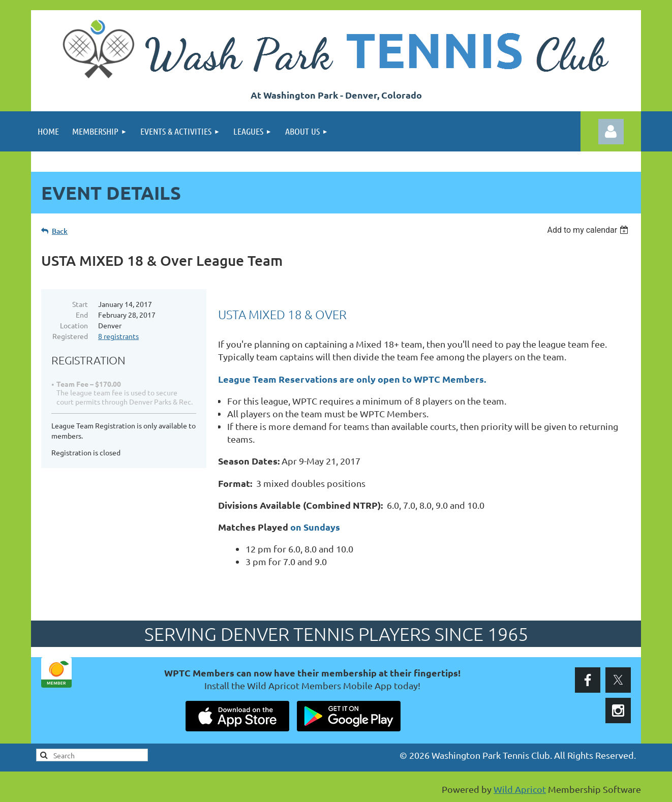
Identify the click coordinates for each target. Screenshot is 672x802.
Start (80, 304)
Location (74, 325)
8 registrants (118, 336)
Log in (611, 132)
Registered (70, 336)
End (82, 315)
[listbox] (589, 230)
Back (60, 231)
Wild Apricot (520, 789)
